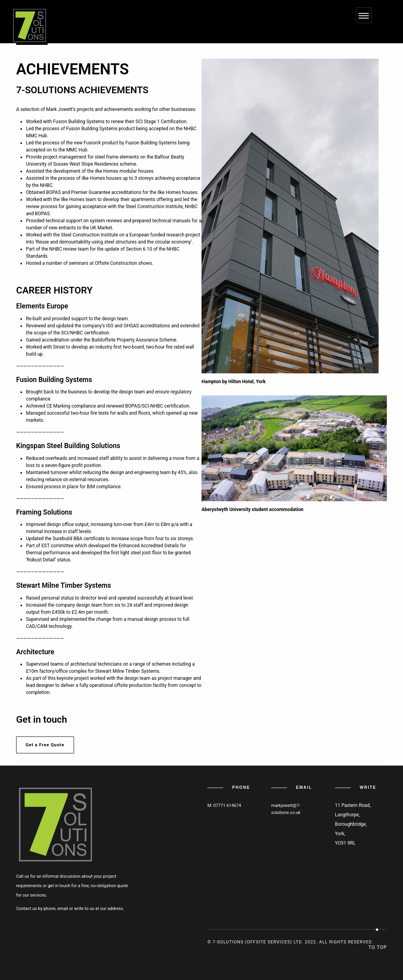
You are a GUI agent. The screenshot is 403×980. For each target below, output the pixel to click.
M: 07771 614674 (224, 806)
